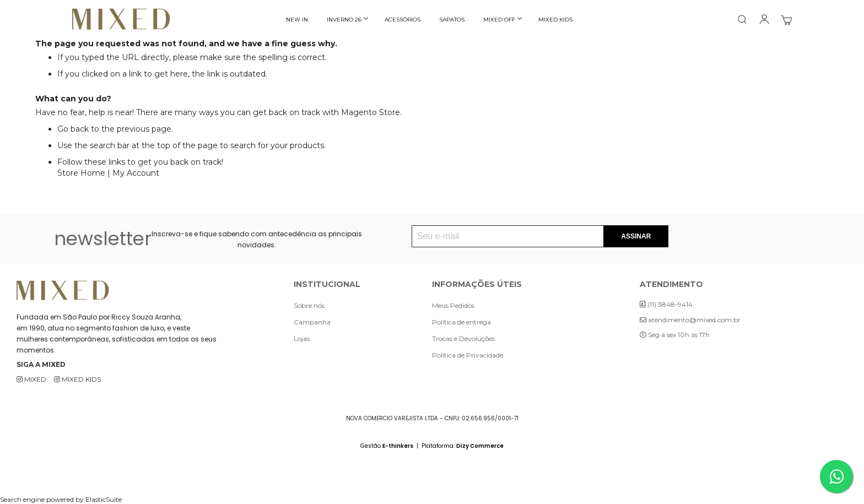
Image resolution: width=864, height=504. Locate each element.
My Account (136, 173)
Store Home (81, 173)
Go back (73, 129)
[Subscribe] (636, 236)
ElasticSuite (104, 499)
